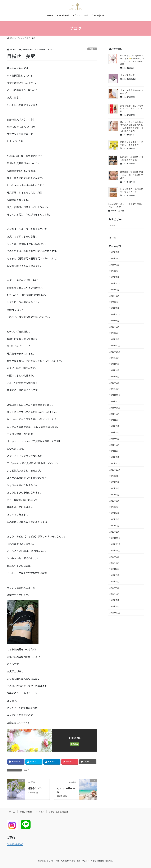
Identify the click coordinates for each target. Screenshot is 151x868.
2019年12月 (115, 538)
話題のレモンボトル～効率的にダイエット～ (132, 143)
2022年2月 (114, 383)
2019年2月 (114, 600)
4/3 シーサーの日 (66, 790)
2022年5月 (114, 364)
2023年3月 (114, 327)
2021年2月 (114, 451)
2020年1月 (114, 532)
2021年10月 (115, 408)
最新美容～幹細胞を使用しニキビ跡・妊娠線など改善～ (132, 175)
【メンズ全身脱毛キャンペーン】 (132, 92)
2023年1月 (114, 339)
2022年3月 (114, 376)
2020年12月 (115, 463)
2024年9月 (114, 290)
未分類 (113, 238)
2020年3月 (114, 519)
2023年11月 (115, 314)
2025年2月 (114, 277)
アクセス (40, 812)
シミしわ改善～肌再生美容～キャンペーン (132, 190)
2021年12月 (115, 395)
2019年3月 (114, 594)
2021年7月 (114, 420)
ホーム (12, 812)
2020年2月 (114, 525)
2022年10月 (115, 352)
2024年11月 (115, 283)
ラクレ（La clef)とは (58, 812)
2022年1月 (114, 389)
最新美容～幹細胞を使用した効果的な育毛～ (132, 158)
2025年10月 (115, 258)
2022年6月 (114, 358)
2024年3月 (114, 302)
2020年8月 (114, 488)
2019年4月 (114, 588)
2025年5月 (114, 271)
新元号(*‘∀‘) (35, 788)
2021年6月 (114, 426)
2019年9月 (114, 557)
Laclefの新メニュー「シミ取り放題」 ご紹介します (126, 205)
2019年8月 (114, 563)
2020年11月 (115, 470)
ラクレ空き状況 (127, 75)
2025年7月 (114, 265)
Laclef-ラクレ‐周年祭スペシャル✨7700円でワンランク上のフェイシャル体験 (132, 60)
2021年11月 (115, 401)
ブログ (92, 49)
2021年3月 (114, 445)
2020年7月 (114, 495)
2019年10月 (115, 550)
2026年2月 (114, 252)
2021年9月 (114, 414)
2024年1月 (114, 308)
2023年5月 (114, 321)
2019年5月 (114, 581)
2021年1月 (114, 457)
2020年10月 (115, 476)
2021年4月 (114, 439)
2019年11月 (115, 544)
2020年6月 (114, 501)
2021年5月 (114, 432)
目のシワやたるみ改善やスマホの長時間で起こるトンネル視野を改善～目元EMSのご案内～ (132, 127)
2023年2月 (114, 333)
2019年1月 (114, 606)
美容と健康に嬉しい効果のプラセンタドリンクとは (132, 108)
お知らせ (114, 225)
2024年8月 (114, 296)
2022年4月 (114, 370)
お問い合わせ (26, 812)
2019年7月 (114, 569)
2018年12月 (115, 613)
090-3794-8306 (15, 844)
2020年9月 (114, 482)
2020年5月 (114, 507)
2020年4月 (114, 513)
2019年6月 (114, 575)
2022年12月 (115, 345)
